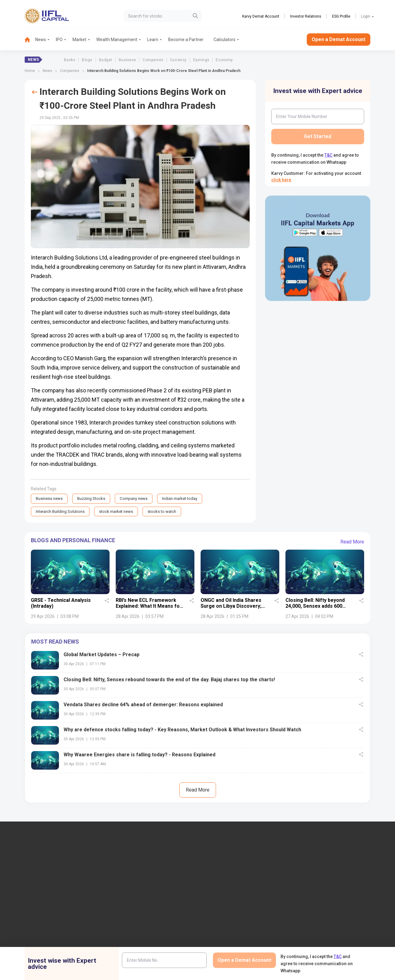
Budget (106, 60)
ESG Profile (341, 16)
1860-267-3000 (21, 890)
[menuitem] (30, 40)
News (41, 40)
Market (79, 40)
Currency (178, 60)
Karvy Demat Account (261, 16)
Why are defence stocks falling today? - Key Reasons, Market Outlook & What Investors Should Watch (182, 731)
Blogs (87, 60)
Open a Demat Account (339, 39)
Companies (153, 60)
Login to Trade (133, 940)
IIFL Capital (130, 874)
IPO (59, 40)
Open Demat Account (318, 874)
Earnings (201, 60)
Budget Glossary (224, 940)
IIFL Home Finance (226, 884)
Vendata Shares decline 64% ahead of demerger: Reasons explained (143, 705)
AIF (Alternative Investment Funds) (331, 904)
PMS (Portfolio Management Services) (335, 894)
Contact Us (129, 894)
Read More (352, 543)
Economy (224, 60)
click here (281, 180)
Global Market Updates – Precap (102, 655)
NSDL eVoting (311, 940)
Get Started (318, 136)
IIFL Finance (220, 874)
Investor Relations (306, 16)
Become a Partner (186, 40)
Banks (70, 60)
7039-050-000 (53, 890)
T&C (328, 155)
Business (128, 60)
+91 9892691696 (21, 909)
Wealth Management (117, 40)
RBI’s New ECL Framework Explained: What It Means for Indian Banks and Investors (149, 607)
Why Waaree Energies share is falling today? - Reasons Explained (139, 756)
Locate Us (128, 884)
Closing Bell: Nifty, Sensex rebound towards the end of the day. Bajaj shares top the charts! (169, 680)
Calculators (225, 40)
